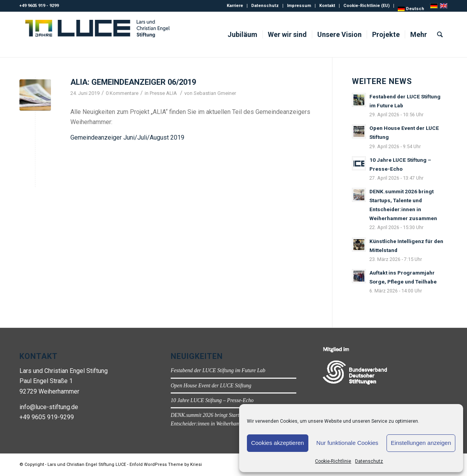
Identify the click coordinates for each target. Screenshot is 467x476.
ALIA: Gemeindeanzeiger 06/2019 (133, 82)
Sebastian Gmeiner (215, 93)
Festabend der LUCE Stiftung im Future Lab (218, 370)
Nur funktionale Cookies (347, 443)
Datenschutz (369, 461)
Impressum (299, 6)
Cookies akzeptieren (278, 443)
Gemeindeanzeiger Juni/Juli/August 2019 (127, 137)
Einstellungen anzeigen (421, 443)
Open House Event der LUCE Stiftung (211, 386)
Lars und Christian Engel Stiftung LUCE (87, 465)
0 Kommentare (122, 93)
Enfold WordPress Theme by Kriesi (166, 465)
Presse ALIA (163, 93)
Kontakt (327, 6)
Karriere (235, 6)
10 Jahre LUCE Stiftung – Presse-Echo (212, 400)
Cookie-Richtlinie (333, 461)
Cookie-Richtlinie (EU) (366, 6)
